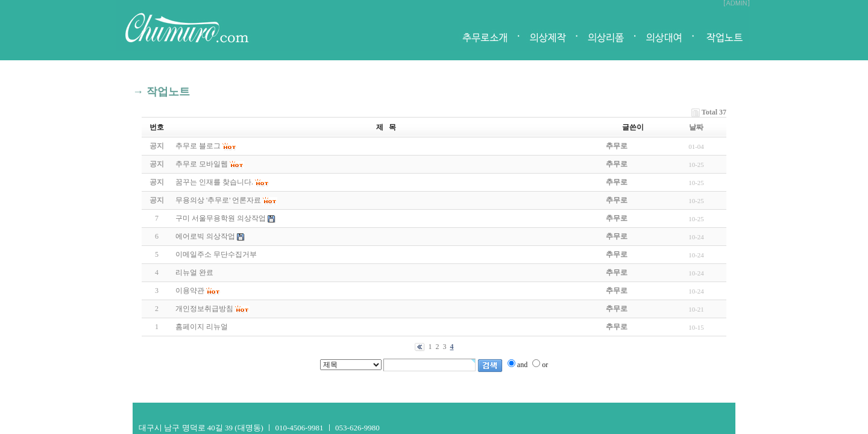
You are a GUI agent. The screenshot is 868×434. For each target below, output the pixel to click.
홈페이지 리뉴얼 (202, 327)
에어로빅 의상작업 (206, 236)
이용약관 (191, 291)
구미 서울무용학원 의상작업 (222, 218)
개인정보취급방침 (205, 309)
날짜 (696, 127)
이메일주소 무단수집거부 (216, 254)
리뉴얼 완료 (194, 272)
